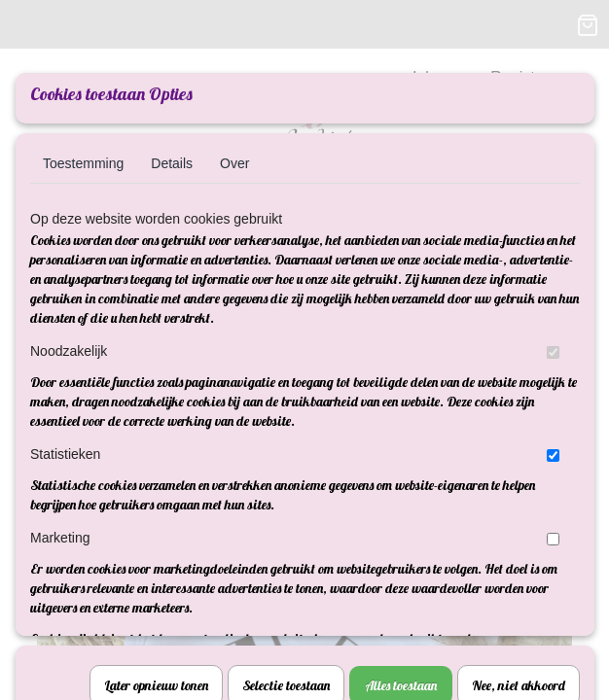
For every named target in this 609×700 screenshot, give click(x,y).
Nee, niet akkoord (519, 421)
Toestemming (83, 163)
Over (234, 163)
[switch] (553, 352)
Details (172, 163)
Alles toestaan (401, 421)
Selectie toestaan (286, 421)
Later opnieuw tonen (156, 421)
